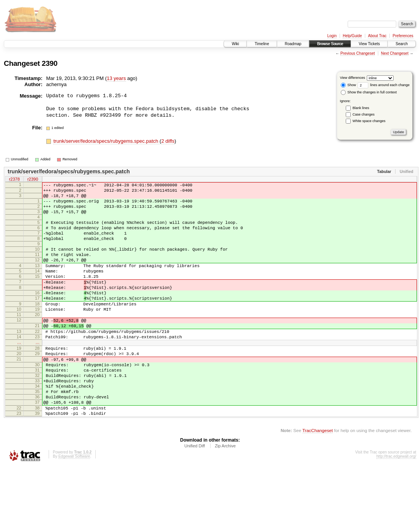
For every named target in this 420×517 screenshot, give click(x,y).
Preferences (403, 36)
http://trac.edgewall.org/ (396, 507)
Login (332, 36)
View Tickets (369, 44)
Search (402, 44)
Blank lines (361, 108)
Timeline (262, 44)
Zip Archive (225, 496)
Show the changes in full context (369, 92)
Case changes (364, 114)
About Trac (377, 36)
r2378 (14, 179)
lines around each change (384, 85)
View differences (353, 78)
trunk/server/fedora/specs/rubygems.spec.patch (106, 141)
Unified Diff (194, 496)
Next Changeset (395, 53)
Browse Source (330, 44)
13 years (116, 78)
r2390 (33, 179)
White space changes (369, 121)
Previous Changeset (358, 53)
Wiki (235, 44)
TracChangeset (318, 481)
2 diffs (168, 141)
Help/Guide (352, 36)
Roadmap (293, 44)
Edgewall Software (74, 507)
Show (348, 85)
